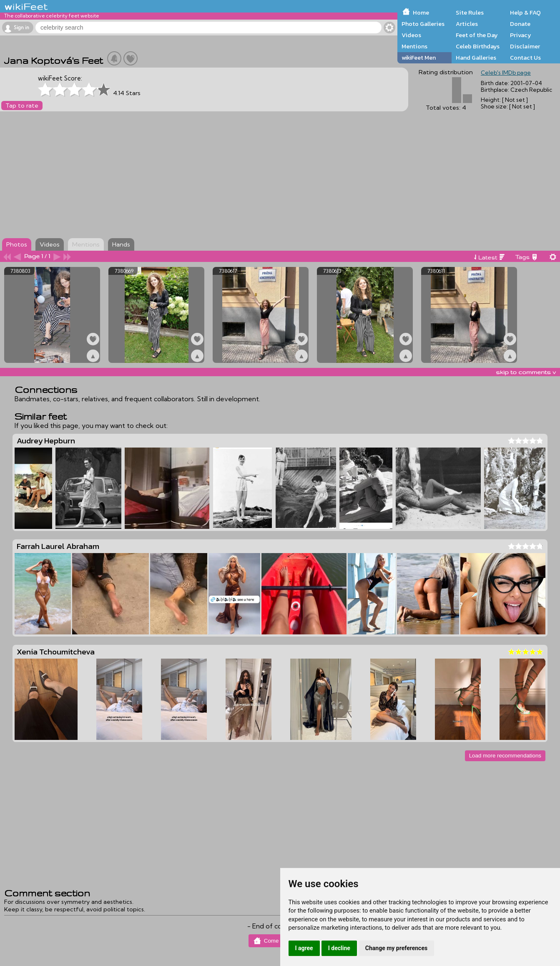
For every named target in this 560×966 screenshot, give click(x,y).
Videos (411, 35)
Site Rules (470, 13)
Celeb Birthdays (478, 46)
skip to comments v (526, 372)
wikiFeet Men (419, 58)
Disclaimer (525, 46)
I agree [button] (304, 948)
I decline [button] (339, 948)
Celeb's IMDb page (506, 73)
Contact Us (525, 58)
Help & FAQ (525, 13)
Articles (467, 24)
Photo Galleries (423, 24)
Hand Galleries (476, 58)
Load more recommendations (505, 756)
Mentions (414, 46)
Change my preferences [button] (396, 948)
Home (421, 13)
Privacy (521, 35)
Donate (520, 24)
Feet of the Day (477, 35)
